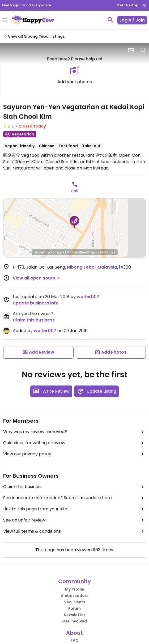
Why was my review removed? (74, 432)
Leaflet (39, 252)
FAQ (75, 640)
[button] (74, 222)
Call (74, 191)
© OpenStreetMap (81, 252)
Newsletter (74, 615)
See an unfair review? (74, 520)
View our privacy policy (74, 454)
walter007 (88, 297)
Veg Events (75, 602)
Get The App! (128, 5)
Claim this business (34, 320)
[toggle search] (110, 20)
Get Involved (74, 621)
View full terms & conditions (74, 531)
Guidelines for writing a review (74, 443)
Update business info (36, 303)
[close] (144, 5)
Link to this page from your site (74, 509)
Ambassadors (75, 596)
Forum (74, 608)
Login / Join (132, 20)
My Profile (75, 589)
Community (74, 581)
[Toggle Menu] (5, 20)
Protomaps (55, 252)
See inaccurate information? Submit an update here (74, 498)
